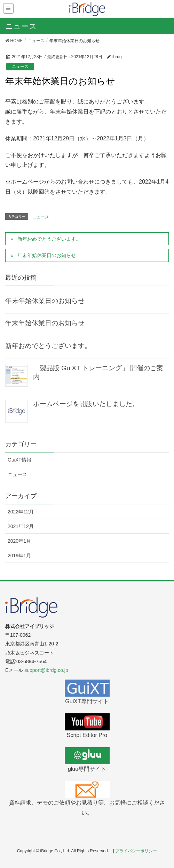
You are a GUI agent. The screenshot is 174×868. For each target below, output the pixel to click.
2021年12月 (21, 526)
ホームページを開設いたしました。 (86, 404)
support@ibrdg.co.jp (46, 670)
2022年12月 (21, 512)
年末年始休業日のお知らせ (47, 255)
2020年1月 (19, 541)
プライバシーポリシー (136, 851)
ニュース (20, 67)
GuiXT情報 (19, 460)
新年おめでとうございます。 (49, 239)
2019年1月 (19, 556)
